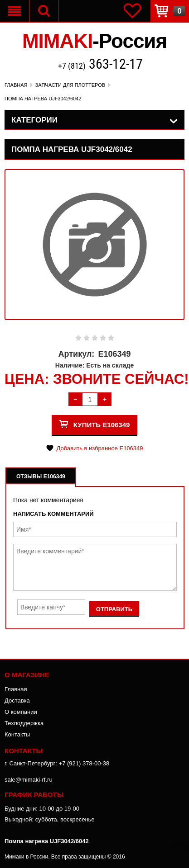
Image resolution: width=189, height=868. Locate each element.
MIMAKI (94, 41)
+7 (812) (100, 65)
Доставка (17, 701)
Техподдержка (24, 723)
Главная (16, 689)
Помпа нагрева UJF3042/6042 (47, 841)
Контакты (17, 734)
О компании (21, 712)
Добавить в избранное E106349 (99, 448)
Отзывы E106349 (41, 476)
